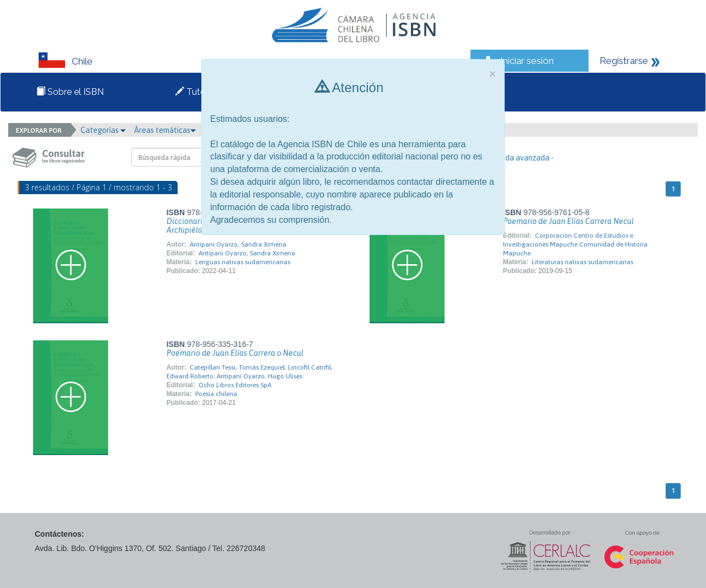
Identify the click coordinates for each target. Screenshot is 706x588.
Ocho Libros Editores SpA (235, 385)
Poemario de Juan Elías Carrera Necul (568, 221)
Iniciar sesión (527, 61)
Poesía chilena (216, 394)
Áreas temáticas (165, 130)
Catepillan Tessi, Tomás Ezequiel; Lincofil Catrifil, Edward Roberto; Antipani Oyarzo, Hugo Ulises (250, 372)
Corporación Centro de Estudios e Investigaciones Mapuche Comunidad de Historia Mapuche (575, 244)
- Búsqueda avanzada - (515, 158)
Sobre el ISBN (70, 92)
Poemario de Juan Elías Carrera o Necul (235, 353)
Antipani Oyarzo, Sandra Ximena (238, 244)
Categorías (103, 130)
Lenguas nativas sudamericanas (243, 262)
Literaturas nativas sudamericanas (582, 262)
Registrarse (624, 61)
